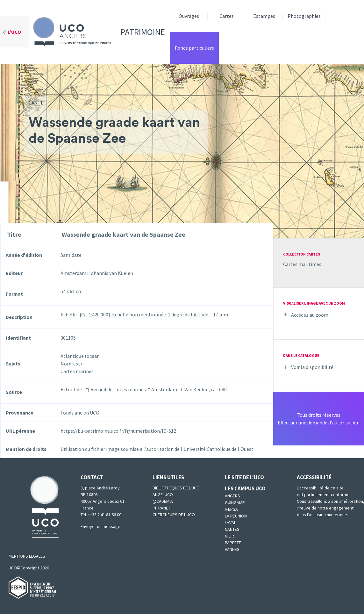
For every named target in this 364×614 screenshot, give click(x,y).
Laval (230, 523)
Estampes (264, 16)
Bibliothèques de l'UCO (176, 488)
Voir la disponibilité (312, 367)
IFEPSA (231, 509)
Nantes (232, 529)
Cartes (227, 16)
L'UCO (14, 32)
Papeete (233, 543)
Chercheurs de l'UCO (174, 515)
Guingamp (235, 502)
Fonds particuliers (194, 48)
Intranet (161, 508)
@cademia (163, 501)
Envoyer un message (100, 526)
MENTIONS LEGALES (27, 556)
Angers (232, 496)
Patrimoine (97, 32)
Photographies (304, 16)
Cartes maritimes (302, 264)
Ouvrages (189, 16)
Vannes (232, 549)
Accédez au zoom (310, 315)
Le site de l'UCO (244, 477)
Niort (231, 536)
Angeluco (163, 495)
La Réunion (236, 516)
